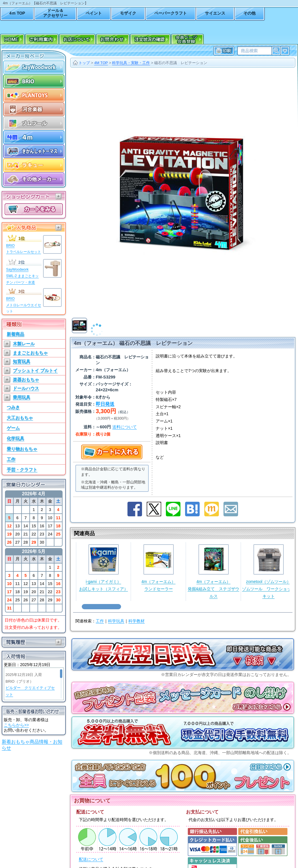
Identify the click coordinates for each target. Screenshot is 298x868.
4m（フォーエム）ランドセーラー (158, 568)
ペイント (94, 13)
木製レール (24, 344)
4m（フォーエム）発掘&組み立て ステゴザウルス (213, 571)
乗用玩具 (22, 397)
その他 (249, 13)
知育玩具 (22, 361)
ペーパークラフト (171, 13)
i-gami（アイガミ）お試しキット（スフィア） (104, 568)
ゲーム (13, 428)
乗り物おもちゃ (22, 449)
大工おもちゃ (20, 418)
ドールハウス (26, 388)
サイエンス (215, 13)
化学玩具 (15, 438)
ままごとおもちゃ (30, 353)
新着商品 (15, 334)
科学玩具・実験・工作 (131, 63)
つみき (13, 407)
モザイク (128, 13)
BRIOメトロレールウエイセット (24, 305)
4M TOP (101, 63)
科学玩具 (116, 621)
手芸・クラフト (22, 470)
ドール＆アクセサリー (55, 13)
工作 (11, 459)
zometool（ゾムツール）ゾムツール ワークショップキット (269, 571)
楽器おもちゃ (26, 380)
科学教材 (136, 621)
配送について (91, 859)
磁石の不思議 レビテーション (181, 63)
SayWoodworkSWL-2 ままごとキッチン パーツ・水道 (22, 276)
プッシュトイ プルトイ (35, 370)
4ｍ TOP (17, 13)
